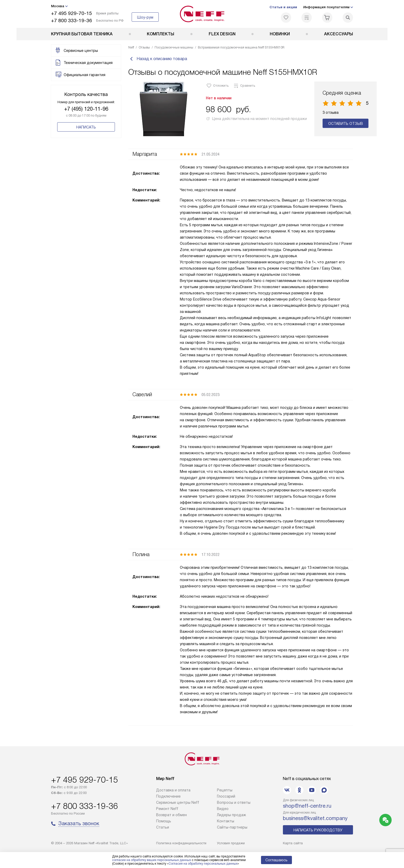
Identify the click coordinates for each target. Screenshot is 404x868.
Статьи (163, 827)
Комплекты (161, 34)
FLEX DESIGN (222, 34)
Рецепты (225, 790)
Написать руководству (318, 830)
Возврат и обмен (171, 815)
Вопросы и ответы (234, 802)
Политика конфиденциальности (181, 843)
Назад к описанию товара (158, 60)
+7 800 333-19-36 (71, 21)
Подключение (168, 796)
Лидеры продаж (232, 815)
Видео (223, 809)
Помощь (164, 821)
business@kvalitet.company (315, 818)
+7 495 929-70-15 (71, 13)
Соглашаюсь (276, 860)
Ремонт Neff (167, 809)
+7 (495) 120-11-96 (86, 109)
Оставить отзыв (346, 126)
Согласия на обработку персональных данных (203, 864)
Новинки (280, 34)
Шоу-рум (145, 17)
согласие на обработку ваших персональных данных (151, 860)
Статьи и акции (283, 7)
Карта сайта (293, 843)
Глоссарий (226, 796)
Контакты (226, 821)
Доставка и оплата (173, 790)
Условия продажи (231, 843)
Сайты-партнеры (232, 827)
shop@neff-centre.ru (307, 806)
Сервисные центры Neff (178, 802)
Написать (86, 127)
